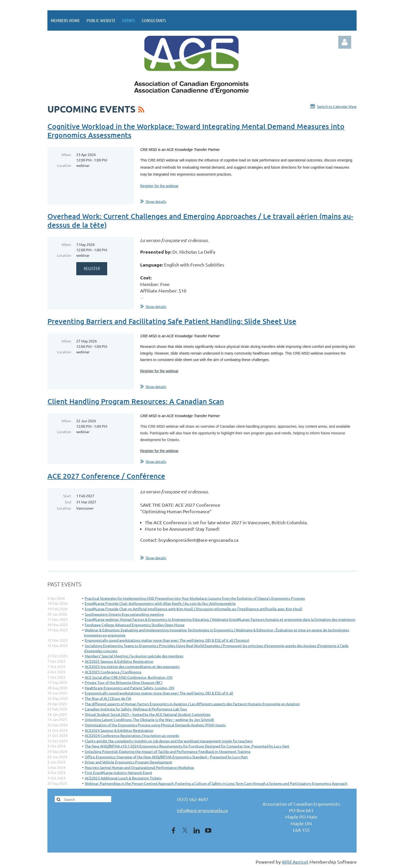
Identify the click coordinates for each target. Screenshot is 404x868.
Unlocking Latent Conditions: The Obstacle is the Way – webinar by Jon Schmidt (149, 719)
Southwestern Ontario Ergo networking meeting (124, 614)
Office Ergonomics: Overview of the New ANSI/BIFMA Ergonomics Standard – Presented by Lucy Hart (166, 757)
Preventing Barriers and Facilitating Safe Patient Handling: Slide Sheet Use (172, 321)
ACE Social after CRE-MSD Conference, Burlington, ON (129, 677)
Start (67, 496)
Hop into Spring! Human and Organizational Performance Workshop (139, 767)
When (66, 154)
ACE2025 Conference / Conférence (113, 672)
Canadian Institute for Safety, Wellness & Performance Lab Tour (136, 709)
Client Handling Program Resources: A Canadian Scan (136, 401)
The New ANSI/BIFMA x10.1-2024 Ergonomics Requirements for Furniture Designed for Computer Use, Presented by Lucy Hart (187, 746)
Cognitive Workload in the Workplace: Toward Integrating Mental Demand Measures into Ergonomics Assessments (196, 131)
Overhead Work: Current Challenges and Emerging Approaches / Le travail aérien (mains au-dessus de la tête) (200, 220)
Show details (156, 201)
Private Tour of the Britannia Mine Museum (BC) (124, 682)
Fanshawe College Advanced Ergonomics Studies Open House (135, 625)
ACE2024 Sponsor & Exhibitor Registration (119, 730)
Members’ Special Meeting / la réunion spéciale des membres (134, 656)
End (68, 502)
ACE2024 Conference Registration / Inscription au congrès (132, 735)
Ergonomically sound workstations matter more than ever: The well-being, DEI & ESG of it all (159, 693)
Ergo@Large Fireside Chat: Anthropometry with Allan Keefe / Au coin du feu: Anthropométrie (160, 603)
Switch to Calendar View (337, 106)
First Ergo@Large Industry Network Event (119, 772)
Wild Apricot (295, 862)
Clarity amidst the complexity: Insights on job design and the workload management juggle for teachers (169, 741)
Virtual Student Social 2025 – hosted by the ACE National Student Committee (148, 714)
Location (64, 165)
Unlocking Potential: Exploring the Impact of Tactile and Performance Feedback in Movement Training (168, 751)
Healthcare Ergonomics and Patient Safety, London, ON (129, 688)
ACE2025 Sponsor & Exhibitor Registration (119, 661)
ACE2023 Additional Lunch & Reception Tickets (123, 778)
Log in (345, 42)
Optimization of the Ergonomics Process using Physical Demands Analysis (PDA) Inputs (155, 725)
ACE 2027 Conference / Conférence (106, 476)
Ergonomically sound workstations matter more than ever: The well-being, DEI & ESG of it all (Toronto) (167, 640)
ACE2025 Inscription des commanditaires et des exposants (132, 666)
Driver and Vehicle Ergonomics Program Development (128, 762)
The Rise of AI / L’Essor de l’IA (108, 698)
